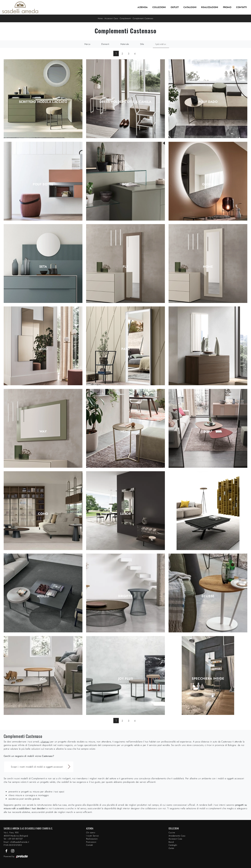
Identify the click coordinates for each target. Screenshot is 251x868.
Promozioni (91, 842)
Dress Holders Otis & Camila (125, 102)
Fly (125, 267)
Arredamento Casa (177, 836)
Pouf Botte (43, 184)
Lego (43, 349)
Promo (227, 7)
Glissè (208, 514)
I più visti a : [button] (161, 44)
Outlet (175, 7)
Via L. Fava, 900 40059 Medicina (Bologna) (16, 834)
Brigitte (125, 596)
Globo (208, 184)
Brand (171, 842)
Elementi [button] (105, 44)
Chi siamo (91, 833)
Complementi (125, 18)
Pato (125, 349)
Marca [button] (87, 44)
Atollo (43, 596)
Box (125, 184)
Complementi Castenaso (143, 18)
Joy (208, 349)
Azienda (143, 7)
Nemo (126, 432)
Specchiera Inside (208, 679)
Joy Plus (125, 679)
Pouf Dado (208, 102)
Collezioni (159, 7)
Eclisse (208, 596)
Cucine (172, 833)
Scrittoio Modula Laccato (43, 102)
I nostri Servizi (93, 836)
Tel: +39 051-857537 (13, 839)
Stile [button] (142, 44)
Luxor (125, 514)
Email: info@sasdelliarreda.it (16, 842)
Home (100, 18)
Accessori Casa (111, 18)
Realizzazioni (210, 7)
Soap (208, 432)
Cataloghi (190, 7)
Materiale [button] (125, 44)
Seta (43, 267)
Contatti (241, 7)
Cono (43, 514)
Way (43, 432)
